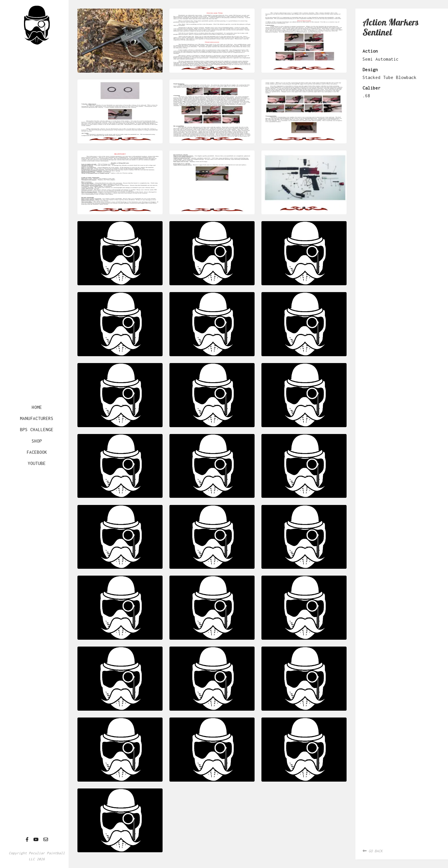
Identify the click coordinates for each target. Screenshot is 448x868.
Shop (37, 441)
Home (37, 407)
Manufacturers (37, 418)
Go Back (373, 851)
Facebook (37, 452)
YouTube (37, 463)
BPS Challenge (37, 429)
